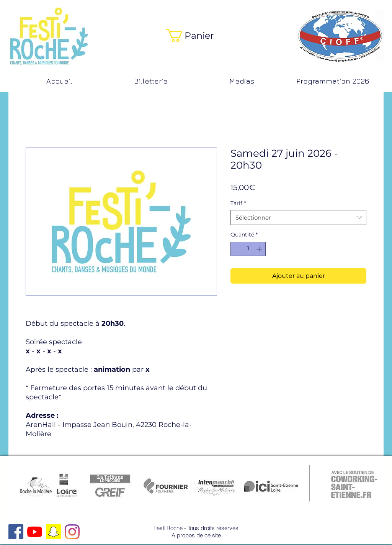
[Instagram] (72, 532)
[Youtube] (35, 532)
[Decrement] (236, 249)
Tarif (238, 203)
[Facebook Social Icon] (16, 532)
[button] (196, 36)
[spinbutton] (248, 249)
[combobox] (298, 218)
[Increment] (260, 249)
